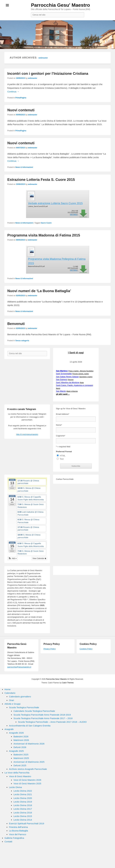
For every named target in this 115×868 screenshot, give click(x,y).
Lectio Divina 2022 (23, 791)
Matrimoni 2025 (21, 758)
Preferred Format (64, 452)
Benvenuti (16, 324)
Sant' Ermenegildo (64, 374)
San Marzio (61, 391)
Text (62, 459)
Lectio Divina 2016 (23, 813)
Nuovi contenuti (21, 110)
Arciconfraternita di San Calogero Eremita (30, 726)
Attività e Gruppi (13, 704)
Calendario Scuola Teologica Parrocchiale (34, 711)
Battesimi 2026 (21, 736)
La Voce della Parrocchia (17, 773)
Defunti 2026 (20, 747)
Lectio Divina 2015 (23, 816)
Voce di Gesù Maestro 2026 (27, 780)
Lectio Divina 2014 (23, 820)
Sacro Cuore (46, 223)
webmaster (43, 58)
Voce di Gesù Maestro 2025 (27, 783)
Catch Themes (68, 683)
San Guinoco (62, 379)
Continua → (13, 92)
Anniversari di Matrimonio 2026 (29, 744)
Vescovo (71, 380)
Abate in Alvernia (72, 391)
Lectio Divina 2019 (23, 802)
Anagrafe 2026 (16, 733)
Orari (11, 700)
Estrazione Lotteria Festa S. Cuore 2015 (41, 180)
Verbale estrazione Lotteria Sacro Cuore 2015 (55, 203)
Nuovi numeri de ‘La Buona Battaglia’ (39, 291)
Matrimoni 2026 (21, 740)
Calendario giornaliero (20, 697)
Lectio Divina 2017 (23, 809)
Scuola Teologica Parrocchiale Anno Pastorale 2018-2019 (42, 715)
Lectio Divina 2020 (23, 798)
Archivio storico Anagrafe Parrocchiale (28, 769)
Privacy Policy (49, 649)
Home (7, 689)
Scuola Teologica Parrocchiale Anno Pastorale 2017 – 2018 (43, 718)
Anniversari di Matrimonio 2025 (29, 762)
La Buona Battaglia (18, 831)
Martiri (58, 388)
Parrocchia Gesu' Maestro (60, 5)
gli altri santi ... (63, 394)
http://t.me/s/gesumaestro (27, 434)
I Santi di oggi (76, 353)
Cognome (61, 436)
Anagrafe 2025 (16, 751)
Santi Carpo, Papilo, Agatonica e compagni (74, 385)
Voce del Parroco (18, 834)
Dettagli (74, 215)
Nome (59, 425)
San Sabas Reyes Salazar (67, 377)
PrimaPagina (21, 98)
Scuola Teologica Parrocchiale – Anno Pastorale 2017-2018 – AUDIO (52, 722)
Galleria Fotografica (14, 838)
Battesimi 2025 (21, 755)
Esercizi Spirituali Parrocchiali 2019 (27, 823)
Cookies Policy (86, 649)
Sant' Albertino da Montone (68, 382)
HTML (63, 456)
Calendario (10, 693)
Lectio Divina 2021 (23, 794)
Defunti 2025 (20, 765)
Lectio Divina (15, 787)
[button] (12, 558)
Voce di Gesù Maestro (20, 776)
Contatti (8, 842)
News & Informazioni (24, 167)
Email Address (63, 414)
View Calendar (39, 558)
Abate (82, 383)
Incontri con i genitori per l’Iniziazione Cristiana (48, 73)
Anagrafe (9, 729)
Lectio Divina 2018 (23, 805)
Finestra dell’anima (18, 827)
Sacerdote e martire (86, 377)
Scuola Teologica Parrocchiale (24, 707)
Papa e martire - (81, 371)
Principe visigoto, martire (80, 374)
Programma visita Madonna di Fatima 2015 (44, 235)
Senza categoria (22, 341)
